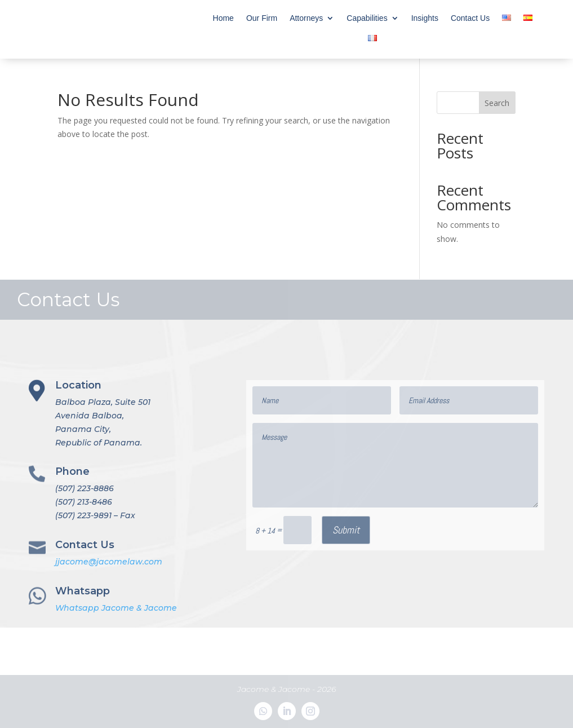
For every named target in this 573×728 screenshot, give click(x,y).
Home (223, 18)
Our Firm (262, 18)
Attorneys (306, 18)
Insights (425, 18)
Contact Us (470, 18)
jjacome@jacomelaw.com (109, 562)
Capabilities (367, 18)
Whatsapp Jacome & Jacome (116, 608)
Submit (346, 530)
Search (497, 103)
